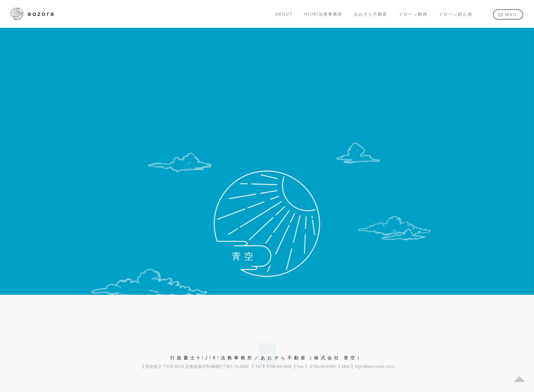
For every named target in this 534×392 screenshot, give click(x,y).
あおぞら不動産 (371, 14)
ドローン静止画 (456, 14)
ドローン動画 (413, 14)
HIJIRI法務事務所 (323, 14)
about (284, 14)
